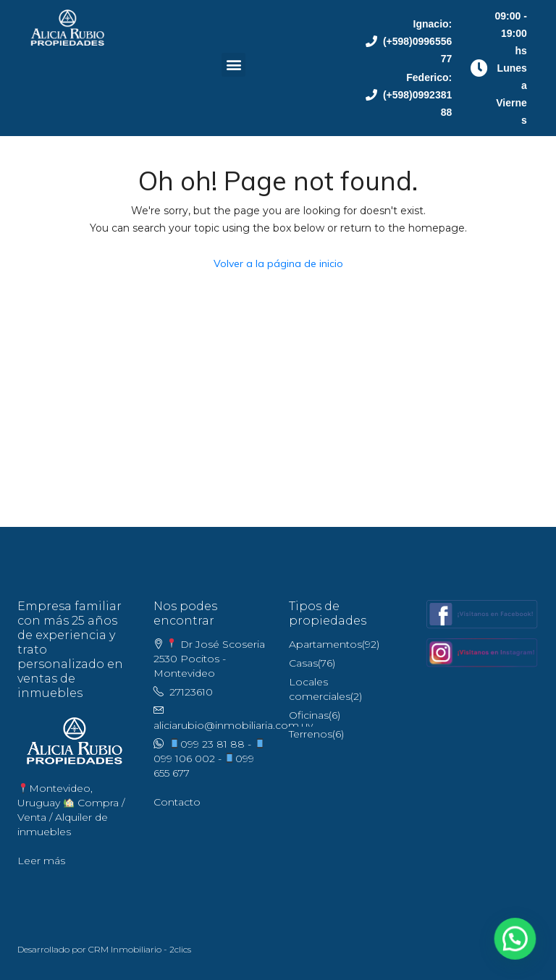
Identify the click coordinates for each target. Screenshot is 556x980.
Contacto (177, 802)
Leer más (41, 861)
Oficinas (309, 715)
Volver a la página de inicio (278, 263)
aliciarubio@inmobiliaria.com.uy (233, 725)
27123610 (191, 692)
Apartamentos (325, 644)
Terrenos (311, 734)
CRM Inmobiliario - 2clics (140, 949)
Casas (303, 663)
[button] (233, 65)
